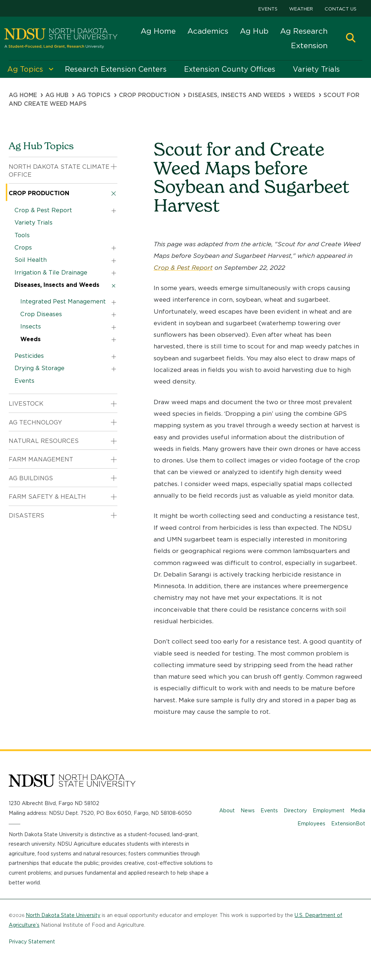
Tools (22, 235)
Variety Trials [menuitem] (316, 69)
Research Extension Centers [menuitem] (116, 69)
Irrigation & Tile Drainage (51, 273)
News (248, 811)
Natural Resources (44, 441)
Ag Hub (254, 31)
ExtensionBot (348, 824)
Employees (311, 824)
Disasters (26, 516)
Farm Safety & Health (47, 497)
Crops (23, 248)
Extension (309, 45)
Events (268, 9)
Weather (301, 9)
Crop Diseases (41, 314)
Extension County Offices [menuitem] (230, 69)
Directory (295, 811)
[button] (351, 39)
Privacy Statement (32, 942)
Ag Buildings (31, 478)
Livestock (26, 404)
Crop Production (149, 95)
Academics (208, 31)
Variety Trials (34, 223)
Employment (329, 811)
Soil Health (31, 260)
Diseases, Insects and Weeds (237, 95)
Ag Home (158, 31)
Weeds (304, 95)
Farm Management (41, 459)
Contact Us (341, 9)
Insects (31, 326)
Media (358, 811)
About (227, 811)
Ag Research (304, 31)
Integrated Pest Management (63, 301)
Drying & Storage (39, 368)
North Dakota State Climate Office (59, 171)
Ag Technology (35, 422)
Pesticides (29, 356)
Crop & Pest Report (183, 268)
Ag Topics (94, 95)
